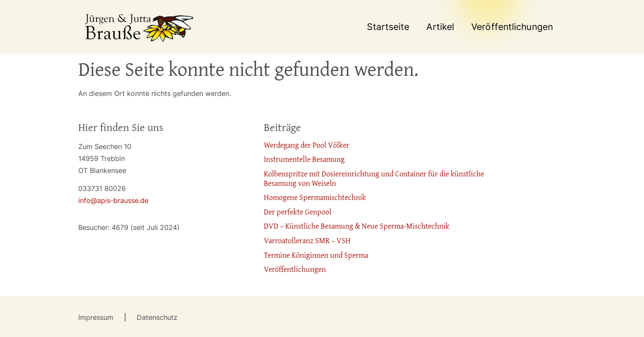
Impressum (98, 317)
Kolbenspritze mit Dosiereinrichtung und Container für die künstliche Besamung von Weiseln (374, 178)
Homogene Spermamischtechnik (315, 197)
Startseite (388, 27)
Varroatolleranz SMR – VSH (307, 240)
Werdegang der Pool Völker (307, 145)
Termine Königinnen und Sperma (316, 255)
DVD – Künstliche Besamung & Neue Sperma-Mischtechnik (357, 226)
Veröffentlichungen (512, 27)
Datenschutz (157, 317)
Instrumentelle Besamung (304, 159)
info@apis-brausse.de (113, 200)
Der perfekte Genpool (298, 212)
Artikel (440, 27)
